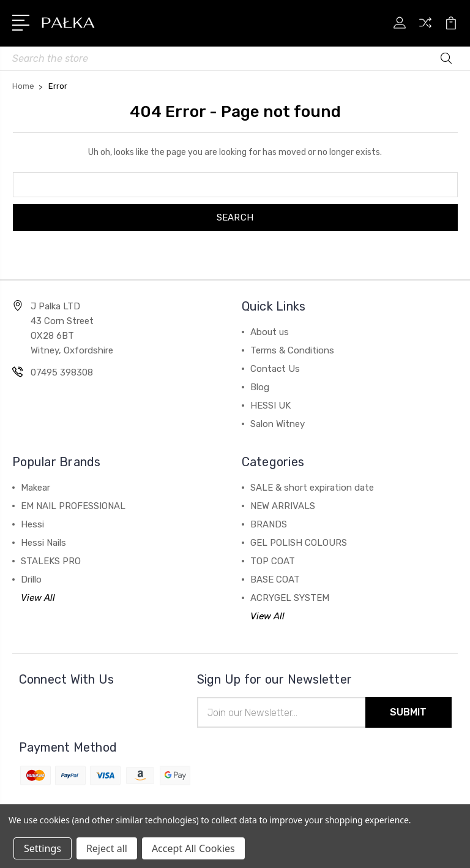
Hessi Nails (43, 543)
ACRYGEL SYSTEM (290, 598)
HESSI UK (270, 406)
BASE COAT (275, 579)
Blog (260, 387)
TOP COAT (273, 561)
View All (38, 598)
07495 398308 (62, 372)
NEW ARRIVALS (283, 506)
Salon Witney (278, 424)
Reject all (107, 848)
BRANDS (269, 524)
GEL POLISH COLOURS (299, 543)
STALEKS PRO (51, 561)
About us (270, 332)
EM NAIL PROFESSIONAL (73, 506)
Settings (43, 848)
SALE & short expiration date (312, 488)
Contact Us (275, 369)
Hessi (32, 524)
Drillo (31, 579)
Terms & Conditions (292, 350)
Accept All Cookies (193, 848)
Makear (35, 488)
